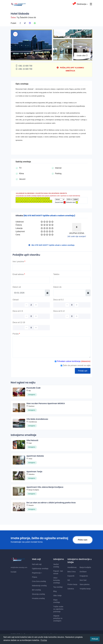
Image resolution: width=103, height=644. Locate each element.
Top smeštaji (58, 587)
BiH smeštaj (36, 590)
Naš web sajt (37, 564)
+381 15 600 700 (24, 66)
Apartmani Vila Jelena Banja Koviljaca (45, 487)
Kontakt (14, 572)
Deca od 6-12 (59, 311)
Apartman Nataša (35, 456)
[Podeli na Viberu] (30, 23)
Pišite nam (83, 540)
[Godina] (69, 199)
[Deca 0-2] (72, 305)
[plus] (36, 305)
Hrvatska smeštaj (38, 598)
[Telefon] (72, 280)
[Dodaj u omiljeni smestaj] (15, 34)
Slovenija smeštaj (38, 594)
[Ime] (52, 268)
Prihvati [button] (95, 639)
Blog (55, 591)
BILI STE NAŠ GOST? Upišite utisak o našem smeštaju (51, 245)
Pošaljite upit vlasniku (26, 255)
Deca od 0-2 (58, 300)
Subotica (71, 589)
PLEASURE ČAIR (33, 388)
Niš (69, 580)
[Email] (31, 280)
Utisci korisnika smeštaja (57, 580)
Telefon (56, 274)
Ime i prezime (19, 262)
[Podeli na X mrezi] (25, 23)
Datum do (57, 287)
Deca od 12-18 (19, 322)
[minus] (26, 305)
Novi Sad (83, 580)
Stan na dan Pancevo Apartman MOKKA (46, 403)
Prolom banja (72, 584)
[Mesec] (60, 199)
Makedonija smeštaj (39, 586)
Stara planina (84, 584)
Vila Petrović (32, 440)
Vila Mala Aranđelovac (37, 419)
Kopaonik (71, 576)
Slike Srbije (57, 596)
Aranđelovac (72, 567)
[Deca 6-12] (72, 316)
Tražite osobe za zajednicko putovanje (58, 609)
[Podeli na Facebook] (20, 23)
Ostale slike (82, 56)
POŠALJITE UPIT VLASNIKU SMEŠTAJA (70, 69)
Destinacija (82, 4)
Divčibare (83, 572)
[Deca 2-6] (31, 316)
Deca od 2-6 (18, 311)
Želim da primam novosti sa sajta (76, 365)
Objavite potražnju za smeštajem (58, 618)
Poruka (16, 334)
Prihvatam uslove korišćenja (68, 361)
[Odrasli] (31, 305)
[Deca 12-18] (31, 328)
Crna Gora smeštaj (39, 581)
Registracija (37, 573)
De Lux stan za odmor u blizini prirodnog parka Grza (51, 503)
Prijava (35, 577)
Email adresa (19, 274)
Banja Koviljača (85, 567)
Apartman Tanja (34, 472)
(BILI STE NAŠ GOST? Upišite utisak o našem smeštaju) (49, 216)
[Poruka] (52, 347)
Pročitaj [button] (44, 640)
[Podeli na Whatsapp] (35, 23)
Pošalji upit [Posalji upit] (83, 371)
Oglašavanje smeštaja (40, 569)
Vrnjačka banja (85, 589)
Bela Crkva (72, 572)
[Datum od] (29, 293)
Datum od (17, 287)
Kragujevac (84, 576)
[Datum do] (70, 293)
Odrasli (16, 300)
